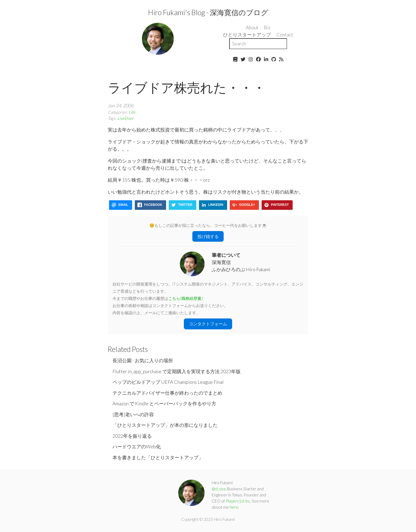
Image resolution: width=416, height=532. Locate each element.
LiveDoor (125, 118)
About (252, 27)
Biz (267, 27)
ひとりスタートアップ (247, 35)
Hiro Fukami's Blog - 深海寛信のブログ (208, 12)
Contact (285, 35)
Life (132, 112)
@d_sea (219, 489)
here (234, 507)
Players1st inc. (238, 501)
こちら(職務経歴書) (185, 298)
